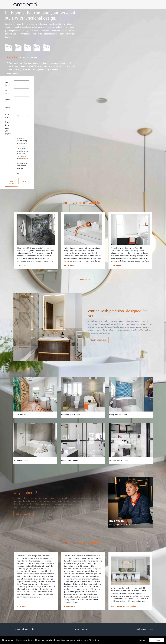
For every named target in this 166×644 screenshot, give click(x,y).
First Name (8, 84)
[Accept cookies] (157, 640)
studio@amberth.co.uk (145, 629)
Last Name (8, 92)
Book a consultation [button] (83, 279)
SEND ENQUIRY (12, 182)
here (85, 640)
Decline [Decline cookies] (142, 640)
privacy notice (23, 159)
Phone (8, 100)
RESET (25, 181)
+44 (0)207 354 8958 (84, 629)
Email (7, 108)
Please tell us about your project (8, 128)
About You (7, 116)
